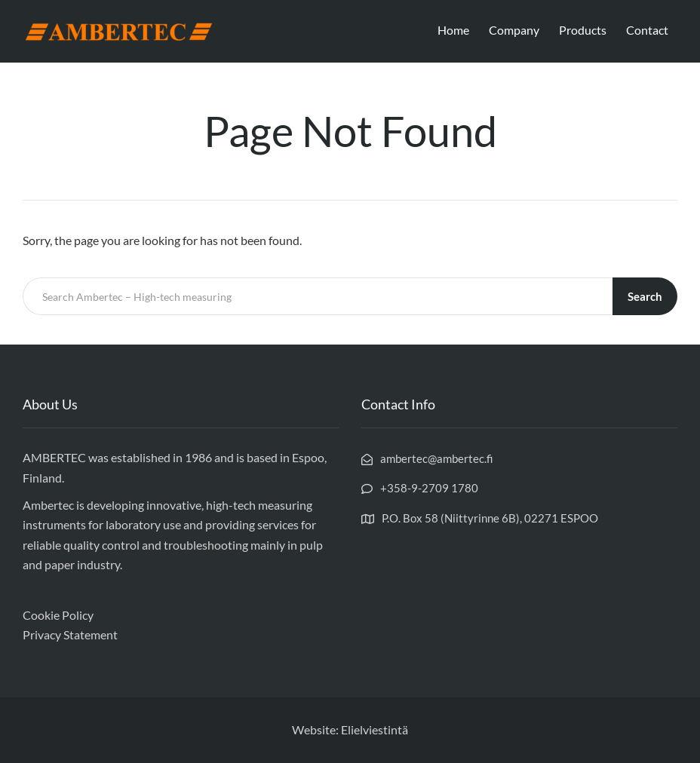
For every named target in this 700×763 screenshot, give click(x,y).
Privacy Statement (70, 634)
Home (453, 30)
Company (514, 30)
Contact (647, 30)
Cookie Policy (58, 615)
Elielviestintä (375, 729)
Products (583, 30)
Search (645, 296)
